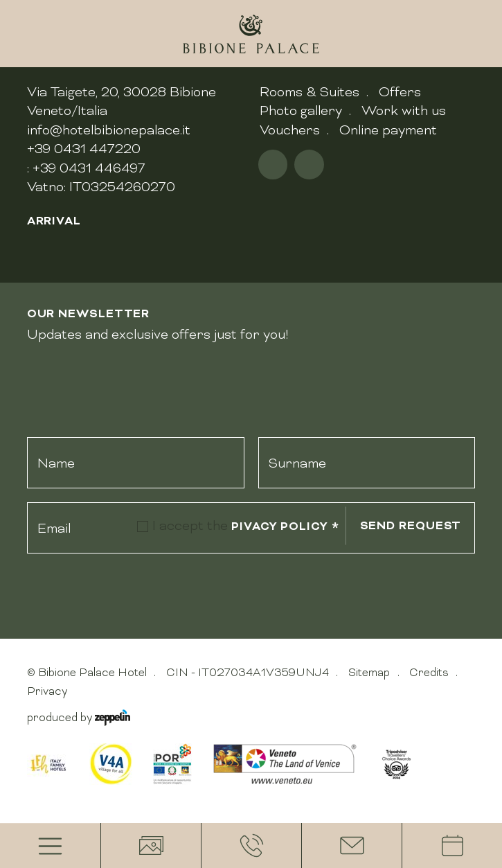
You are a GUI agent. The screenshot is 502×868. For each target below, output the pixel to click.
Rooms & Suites (310, 91)
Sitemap (369, 672)
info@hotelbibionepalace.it (109, 130)
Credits (429, 672)
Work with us (404, 110)
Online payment (388, 130)
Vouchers (290, 130)
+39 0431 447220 (84, 148)
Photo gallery (301, 110)
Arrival (54, 221)
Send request (411, 525)
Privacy (47, 691)
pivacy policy (285, 526)
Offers (400, 91)
